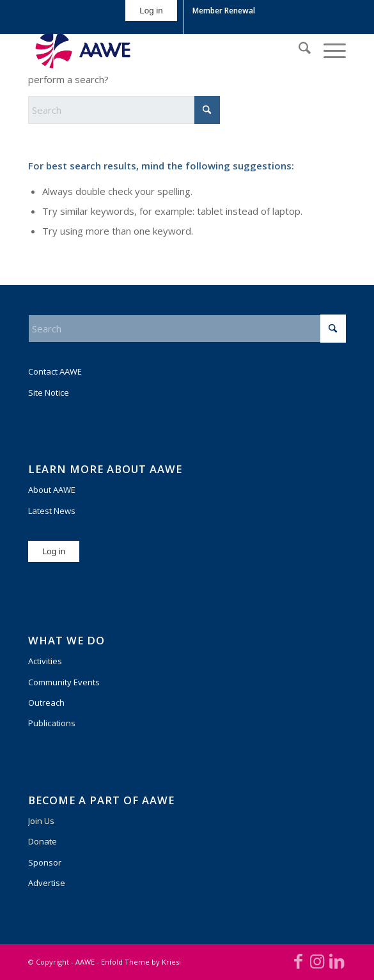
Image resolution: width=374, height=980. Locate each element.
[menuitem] (151, 17)
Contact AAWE (55, 371)
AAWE (85, 962)
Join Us (41, 821)
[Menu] (328, 50)
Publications (52, 723)
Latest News (52, 511)
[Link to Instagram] (317, 961)
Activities (45, 661)
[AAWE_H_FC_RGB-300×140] (155, 50)
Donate (43, 841)
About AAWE (52, 490)
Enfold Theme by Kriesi (141, 962)
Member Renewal (224, 11)
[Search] (298, 50)
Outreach (46, 703)
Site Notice (49, 393)
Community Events (64, 682)
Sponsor (45, 862)
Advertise (47, 883)
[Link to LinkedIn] (336, 961)
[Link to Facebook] (298, 961)
